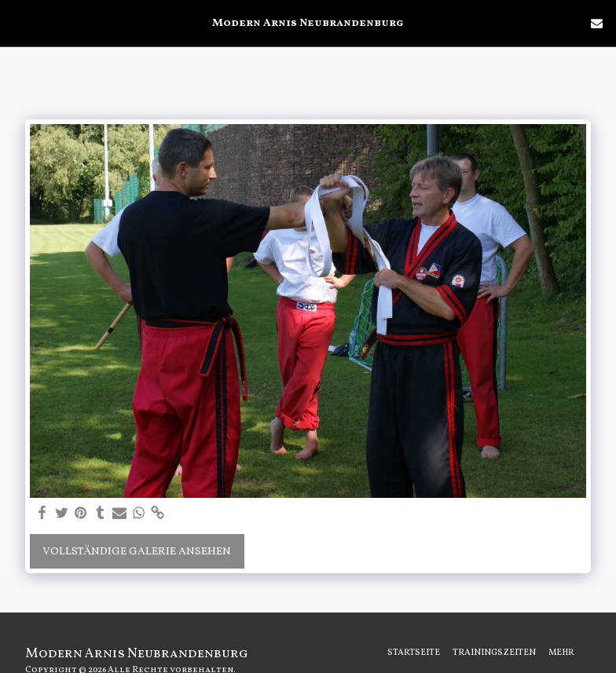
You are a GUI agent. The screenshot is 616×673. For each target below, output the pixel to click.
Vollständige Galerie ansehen (137, 552)
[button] (17, 23)
